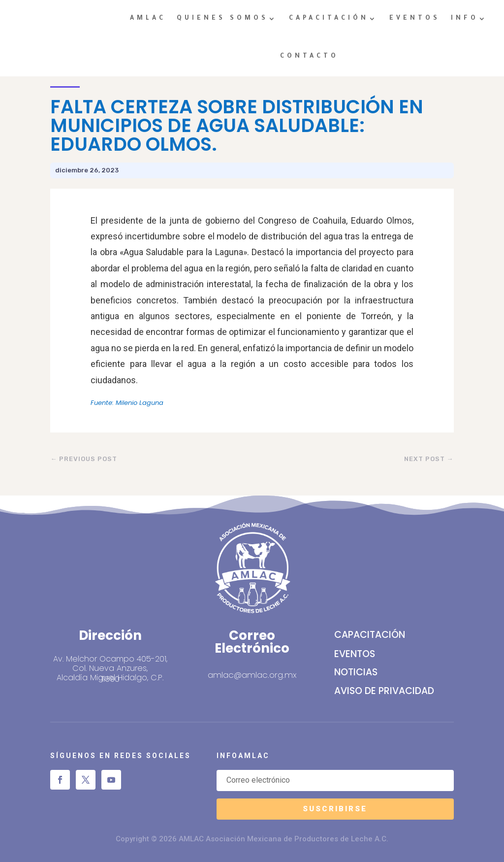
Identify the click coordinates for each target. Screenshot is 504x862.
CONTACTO (309, 57)
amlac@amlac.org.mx (252, 675)
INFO (465, 19)
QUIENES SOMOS (222, 19)
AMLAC (148, 19)
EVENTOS (415, 19)
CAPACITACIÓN (329, 19)
